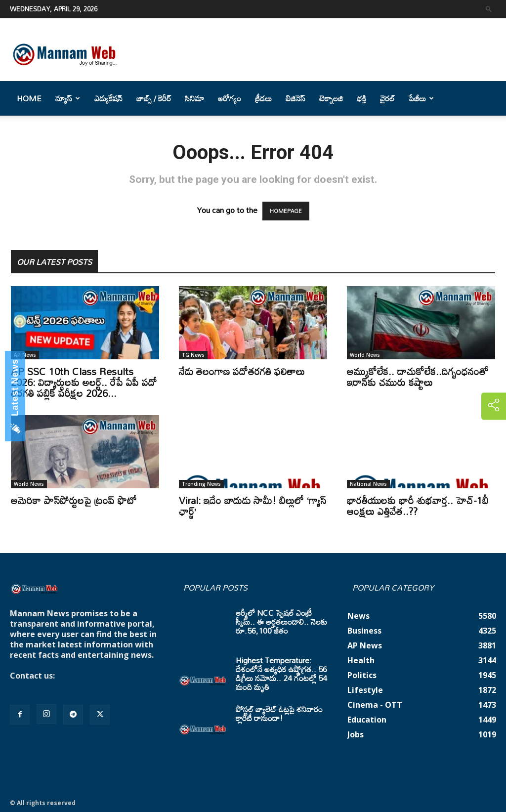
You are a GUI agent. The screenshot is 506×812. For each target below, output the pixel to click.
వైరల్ (387, 98)
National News (368, 484)
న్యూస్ (68, 98)
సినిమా (194, 98)
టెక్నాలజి (331, 98)
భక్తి (361, 98)
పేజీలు (421, 98)
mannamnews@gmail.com (63, 686)
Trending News (201, 484)
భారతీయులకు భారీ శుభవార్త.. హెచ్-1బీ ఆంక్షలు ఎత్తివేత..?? (418, 506)
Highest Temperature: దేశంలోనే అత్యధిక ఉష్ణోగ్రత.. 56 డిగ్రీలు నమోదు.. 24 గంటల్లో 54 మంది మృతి (281, 674)
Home (29, 98)
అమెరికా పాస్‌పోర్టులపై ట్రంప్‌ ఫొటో (74, 500)
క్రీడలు (263, 98)
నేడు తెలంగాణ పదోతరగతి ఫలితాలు (242, 371)
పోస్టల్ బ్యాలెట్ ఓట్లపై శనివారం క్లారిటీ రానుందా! (279, 714)
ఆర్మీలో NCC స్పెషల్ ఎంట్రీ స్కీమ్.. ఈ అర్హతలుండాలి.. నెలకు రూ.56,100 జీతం (281, 622)
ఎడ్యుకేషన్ (108, 98)
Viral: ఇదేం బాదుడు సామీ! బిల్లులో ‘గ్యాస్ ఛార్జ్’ (253, 506)
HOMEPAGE (286, 211)
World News (365, 355)
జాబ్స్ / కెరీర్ (154, 98)
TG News (193, 355)
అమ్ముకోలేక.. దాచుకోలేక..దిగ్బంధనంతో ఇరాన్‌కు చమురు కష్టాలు (418, 377)
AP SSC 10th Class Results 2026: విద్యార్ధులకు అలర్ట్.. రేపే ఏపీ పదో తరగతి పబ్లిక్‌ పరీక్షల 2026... (84, 382)
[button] (489, 9)
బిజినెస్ (295, 98)
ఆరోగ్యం (230, 98)
